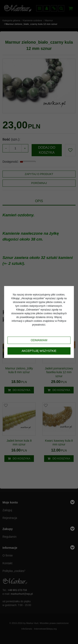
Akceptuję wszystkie (39, 351)
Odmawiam (39, 340)
